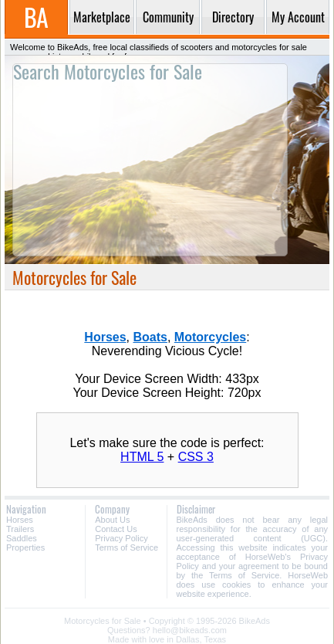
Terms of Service (127, 547)
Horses (20, 520)
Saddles (22, 538)
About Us (112, 520)
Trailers (20, 529)
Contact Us (116, 529)
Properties (25, 547)
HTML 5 (142, 457)
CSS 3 (196, 457)
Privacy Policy (121, 538)
